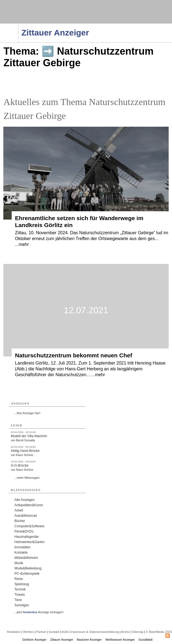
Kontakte (21, 553)
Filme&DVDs (24, 531)
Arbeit (19, 510)
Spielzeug (22, 584)
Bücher (20, 521)
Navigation (18, 25)
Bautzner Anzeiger (89, 640)
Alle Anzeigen (25, 500)
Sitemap (138, 632)
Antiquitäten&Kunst (29, 505)
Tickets (20, 595)
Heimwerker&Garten (30, 542)
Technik (20, 589)
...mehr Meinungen (27, 478)
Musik (19, 563)
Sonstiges (22, 605)
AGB (64, 632)
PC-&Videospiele (27, 574)
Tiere (18, 600)
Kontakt (54, 632)
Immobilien (22, 547)
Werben (28, 632)
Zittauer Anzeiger (62, 640)
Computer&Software (29, 526)
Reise (19, 579)
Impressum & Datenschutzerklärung (95, 632)
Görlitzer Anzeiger (34, 640)
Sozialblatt (146, 640)
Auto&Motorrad (26, 516)
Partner (41, 632)
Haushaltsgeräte (26, 537)
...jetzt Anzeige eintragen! (39, 612)
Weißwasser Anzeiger (120, 640)
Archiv (126, 632)
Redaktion (14, 632)
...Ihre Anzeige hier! (27, 413)
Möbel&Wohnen (26, 558)
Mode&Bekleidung (28, 568)
